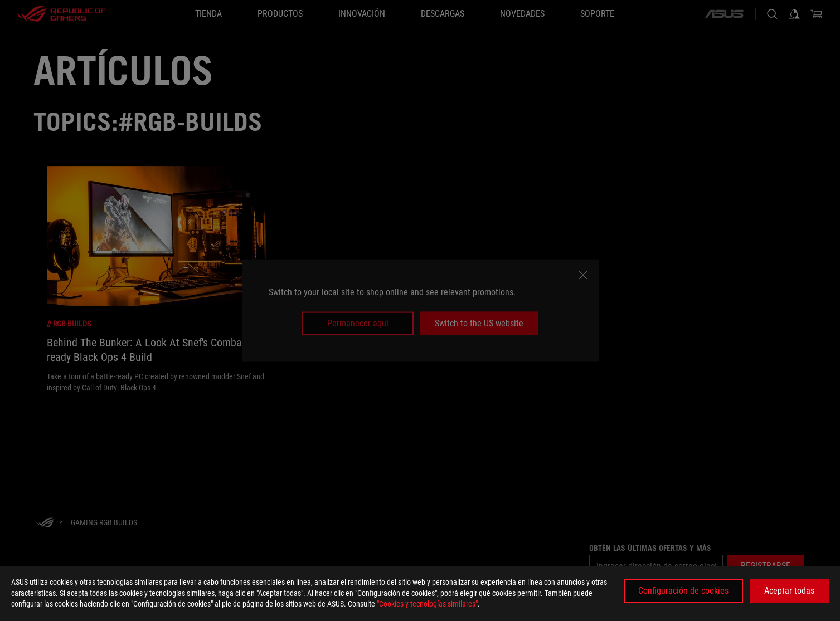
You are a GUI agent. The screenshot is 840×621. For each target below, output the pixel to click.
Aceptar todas (789, 591)
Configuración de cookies (683, 591)
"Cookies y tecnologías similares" (427, 604)
